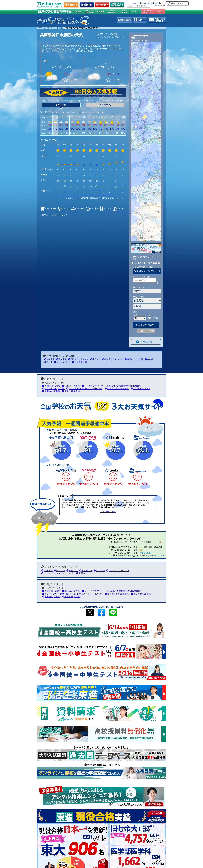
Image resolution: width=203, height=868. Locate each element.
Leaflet (147, 240)
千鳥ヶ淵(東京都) (71, 391)
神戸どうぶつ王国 (134, 359)
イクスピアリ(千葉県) (53, 389)
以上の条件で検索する (146, 325)
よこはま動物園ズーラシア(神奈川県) (85, 389)
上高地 (80, 573)
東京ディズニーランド (118, 571)
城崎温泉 (49, 359)
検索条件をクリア (146, 331)
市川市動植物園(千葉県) (117, 389)
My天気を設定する (146, 342)
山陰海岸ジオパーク (113, 359)
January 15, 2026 (157, 555)
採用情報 (150, 3)
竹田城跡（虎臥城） (78, 359)
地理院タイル (156, 240)
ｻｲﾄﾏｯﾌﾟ (156, 3)
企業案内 (144, 3)
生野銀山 (96, 359)
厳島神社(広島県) (51, 391)
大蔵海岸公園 (79, 362)
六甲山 (48, 362)
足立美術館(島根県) (141, 389)
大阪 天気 (47, 571)
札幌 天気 (72, 571)
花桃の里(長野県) (71, 386)
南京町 (149, 359)
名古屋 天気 (86, 571)
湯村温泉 (61, 359)
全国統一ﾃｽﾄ (136, 3)
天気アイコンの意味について (53, 215)
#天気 (142, 553)
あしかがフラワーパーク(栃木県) (98, 386)
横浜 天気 (59, 571)
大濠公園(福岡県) (51, 386)
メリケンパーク (62, 362)
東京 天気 (99, 571)
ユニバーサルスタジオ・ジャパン (58, 573)
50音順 (155, 318)
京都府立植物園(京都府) (129, 386)
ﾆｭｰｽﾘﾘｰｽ (163, 3)
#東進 (148, 553)
